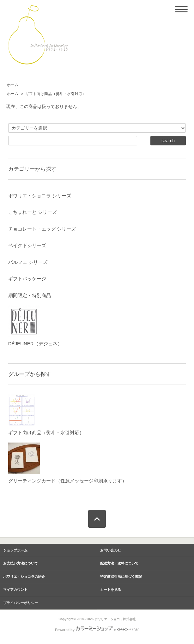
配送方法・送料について (119, 563)
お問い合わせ (111, 550)
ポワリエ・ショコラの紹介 (24, 577)
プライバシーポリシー (21, 603)
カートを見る (111, 590)
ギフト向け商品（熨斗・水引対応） (56, 94)
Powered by (97, 630)
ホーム (13, 85)
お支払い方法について (21, 563)
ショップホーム (15, 550)
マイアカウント (15, 590)
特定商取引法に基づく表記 (121, 577)
